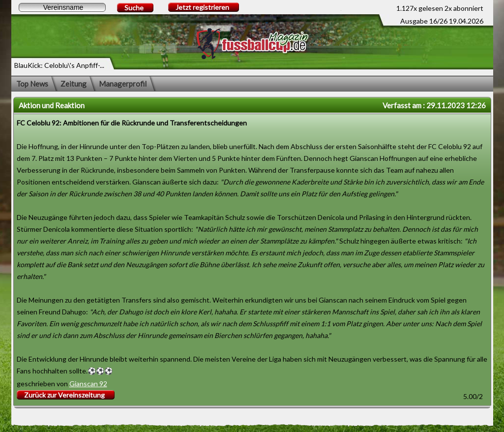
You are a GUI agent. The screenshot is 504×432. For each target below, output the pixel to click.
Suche (134, 8)
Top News (32, 84)
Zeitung (74, 84)
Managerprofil (123, 84)
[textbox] (62, 7)
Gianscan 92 (88, 384)
